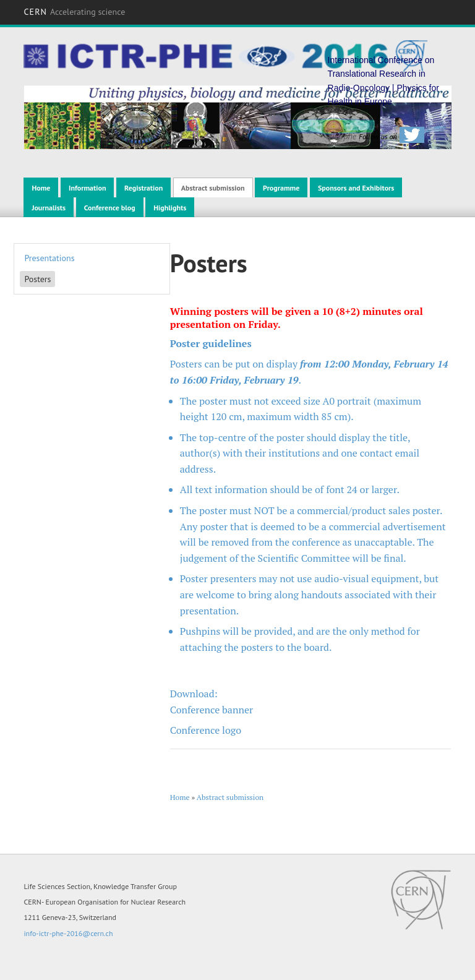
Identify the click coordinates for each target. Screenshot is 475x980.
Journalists (49, 208)
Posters (37, 279)
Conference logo (206, 730)
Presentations (49, 258)
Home (41, 188)
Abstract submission (213, 188)
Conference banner (212, 710)
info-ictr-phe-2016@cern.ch (68, 933)
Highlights (170, 208)
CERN (74, 12)
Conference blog (110, 208)
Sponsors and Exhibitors (356, 188)
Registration (143, 188)
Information (87, 188)
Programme (281, 188)
